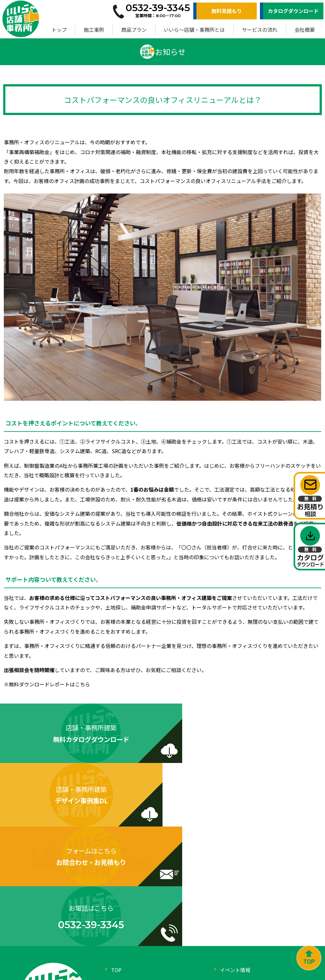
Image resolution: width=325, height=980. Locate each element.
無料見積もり (227, 11)
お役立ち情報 (235, 880)
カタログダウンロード (293, 11)
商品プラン (134, 30)
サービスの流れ (260, 30)
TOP (116, 854)
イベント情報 (235, 854)
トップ (59, 30)
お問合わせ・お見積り (136, 918)
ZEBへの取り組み (240, 905)
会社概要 (305, 30)
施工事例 (94, 30)
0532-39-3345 (60, 930)
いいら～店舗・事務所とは (194, 30)
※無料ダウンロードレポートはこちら (47, 684)
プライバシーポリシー (245, 918)
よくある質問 (235, 893)
